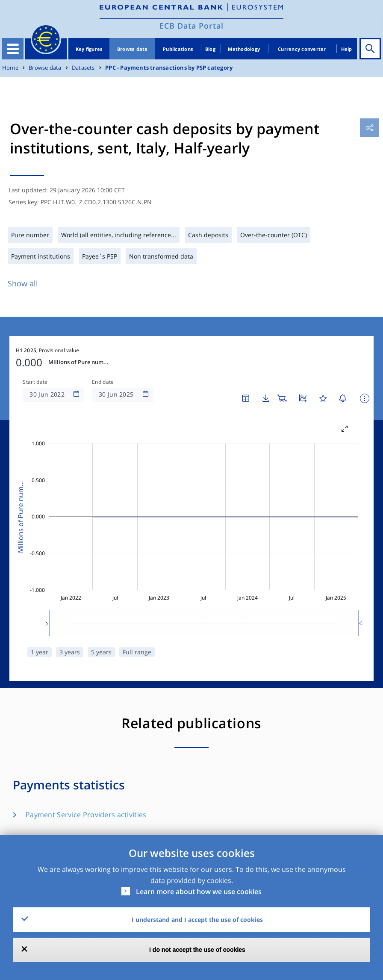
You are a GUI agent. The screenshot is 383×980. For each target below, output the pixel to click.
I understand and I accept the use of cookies (197, 920)
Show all (23, 283)
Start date (35, 382)
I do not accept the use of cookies (197, 950)
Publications (178, 49)
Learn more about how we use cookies (199, 892)
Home (10, 68)
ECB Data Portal (191, 26)
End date (103, 382)
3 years (70, 652)
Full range (137, 652)
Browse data (133, 49)
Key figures (89, 49)
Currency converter (302, 49)
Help (347, 49)
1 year (40, 652)
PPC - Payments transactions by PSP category (169, 68)
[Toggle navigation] (13, 49)
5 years (101, 652)
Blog (210, 49)
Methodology (244, 49)
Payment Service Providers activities (86, 815)
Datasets (83, 68)
